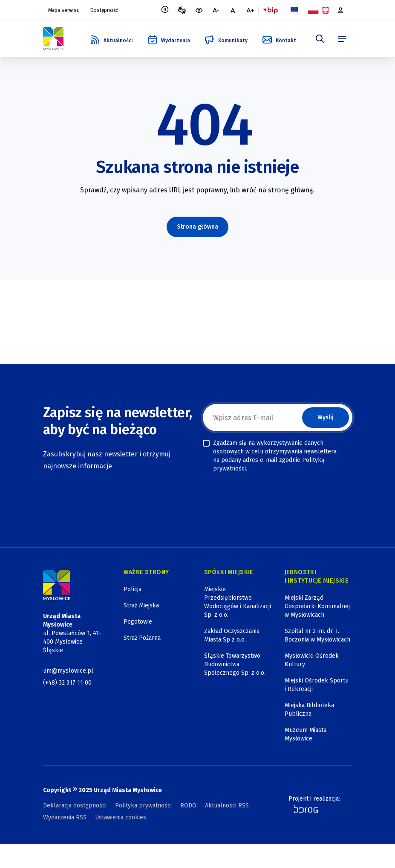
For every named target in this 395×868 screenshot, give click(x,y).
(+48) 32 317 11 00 (67, 683)
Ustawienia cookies (121, 817)
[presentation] (268, 495)
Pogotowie (138, 622)
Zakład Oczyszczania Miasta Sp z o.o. (232, 635)
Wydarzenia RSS (65, 817)
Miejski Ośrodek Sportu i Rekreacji (317, 685)
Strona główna (197, 227)
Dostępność (103, 10)
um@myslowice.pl (68, 671)
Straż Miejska (141, 605)
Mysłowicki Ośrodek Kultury (312, 660)
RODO (188, 806)
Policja (133, 589)
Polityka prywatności (143, 806)
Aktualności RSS (227, 806)
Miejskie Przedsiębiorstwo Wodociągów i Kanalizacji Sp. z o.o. (238, 602)
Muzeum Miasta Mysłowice (306, 734)
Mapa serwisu (63, 10)
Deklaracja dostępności (75, 806)
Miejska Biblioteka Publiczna (309, 710)
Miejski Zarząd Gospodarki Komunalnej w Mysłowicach (317, 606)
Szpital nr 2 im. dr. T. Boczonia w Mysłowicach (317, 635)
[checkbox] (206, 443)
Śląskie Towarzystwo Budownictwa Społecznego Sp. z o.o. (235, 664)
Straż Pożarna (142, 638)
